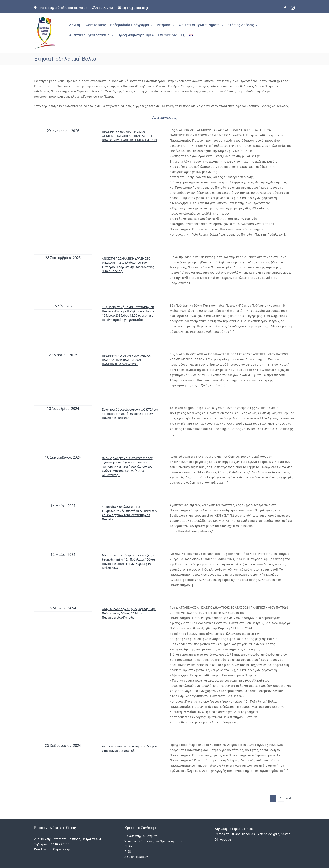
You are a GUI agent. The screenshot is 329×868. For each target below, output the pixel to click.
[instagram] (293, 8)
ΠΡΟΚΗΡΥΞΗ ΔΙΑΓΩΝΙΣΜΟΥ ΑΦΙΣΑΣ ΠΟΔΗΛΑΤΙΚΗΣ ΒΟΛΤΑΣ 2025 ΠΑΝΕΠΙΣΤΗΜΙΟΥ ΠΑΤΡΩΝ (126, 360)
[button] (183, 37)
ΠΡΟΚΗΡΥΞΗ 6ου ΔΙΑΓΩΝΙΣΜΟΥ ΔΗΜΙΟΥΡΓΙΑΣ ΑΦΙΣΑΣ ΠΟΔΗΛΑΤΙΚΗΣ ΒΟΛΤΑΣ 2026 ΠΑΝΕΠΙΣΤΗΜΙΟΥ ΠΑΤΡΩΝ (129, 136)
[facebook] (285, 8)
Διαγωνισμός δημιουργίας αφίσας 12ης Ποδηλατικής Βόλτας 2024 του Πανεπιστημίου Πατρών (129, 613)
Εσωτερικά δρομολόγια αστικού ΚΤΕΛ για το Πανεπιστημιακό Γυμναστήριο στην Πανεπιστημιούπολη (130, 414)
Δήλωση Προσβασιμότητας (234, 829)
